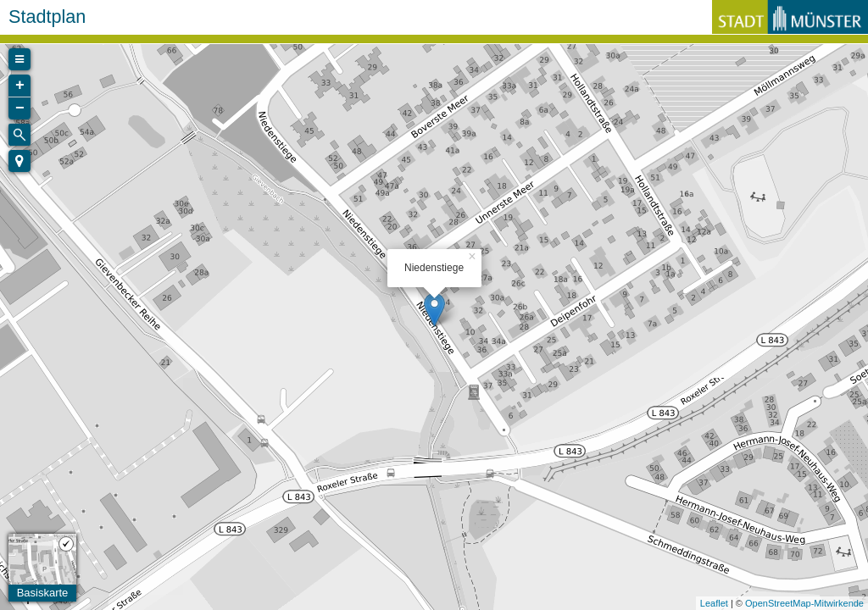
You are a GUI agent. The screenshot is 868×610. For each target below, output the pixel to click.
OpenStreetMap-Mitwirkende (804, 603)
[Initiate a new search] (19, 135)
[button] (19, 161)
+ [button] (20, 86)
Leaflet (714, 603)
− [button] (20, 108)
